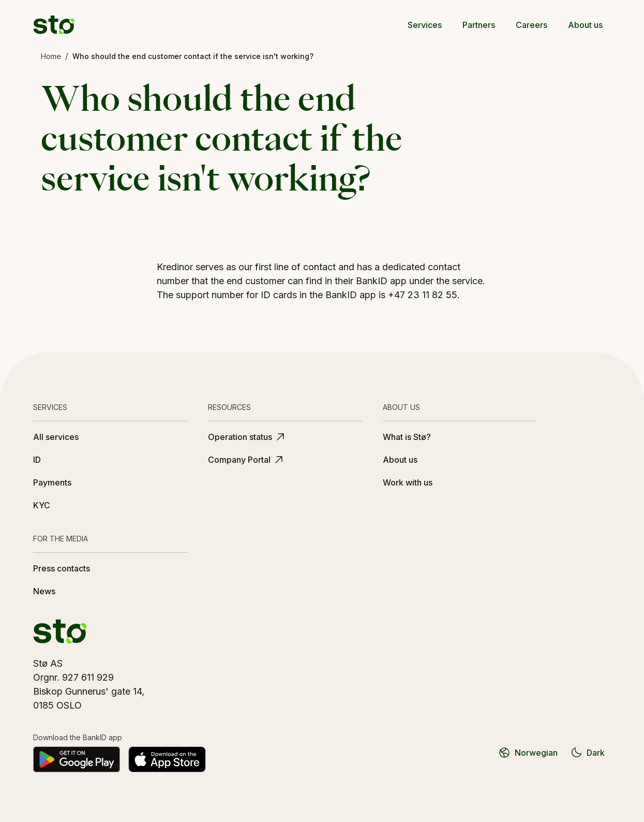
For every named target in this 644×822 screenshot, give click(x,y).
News (44, 591)
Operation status (247, 437)
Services (425, 25)
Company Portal (246, 460)
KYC (42, 505)
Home (51, 56)
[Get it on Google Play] (77, 759)
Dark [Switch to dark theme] (587, 753)
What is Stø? (407, 437)
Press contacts (62, 568)
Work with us (408, 482)
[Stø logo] (54, 25)
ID (37, 460)
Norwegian (528, 753)
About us (585, 25)
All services (56, 437)
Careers (531, 25)
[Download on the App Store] (167, 759)
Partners (479, 25)
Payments (52, 482)
